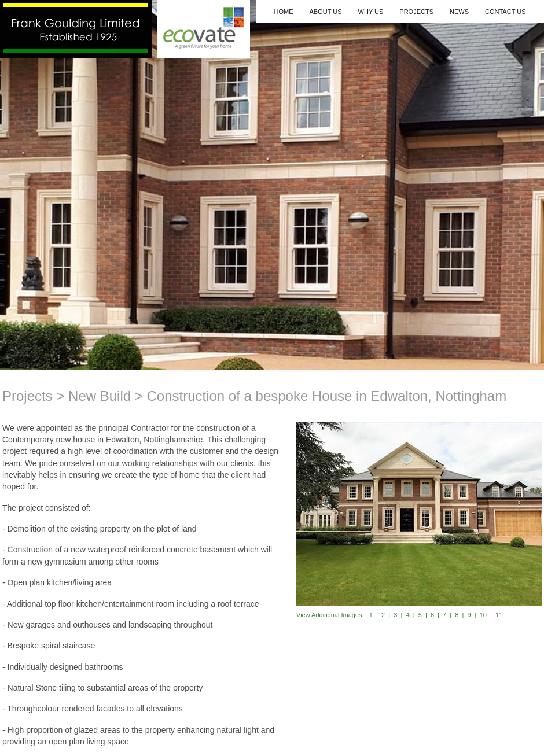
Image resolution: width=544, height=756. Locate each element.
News (459, 12)
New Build (100, 396)
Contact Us (506, 12)
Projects (416, 12)
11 (499, 615)
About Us (325, 12)
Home (283, 12)
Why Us (371, 12)
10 (483, 615)
